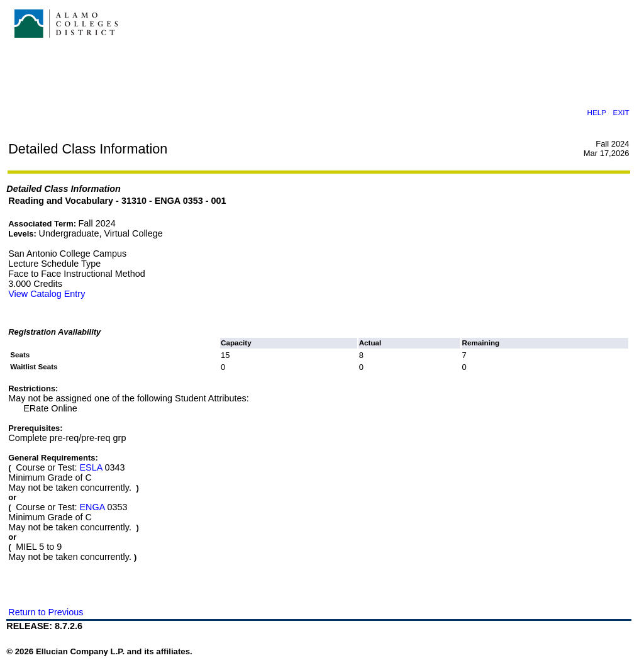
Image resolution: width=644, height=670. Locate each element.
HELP (597, 112)
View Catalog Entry (47, 294)
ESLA (91, 467)
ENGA (92, 507)
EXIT (621, 112)
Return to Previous (46, 612)
